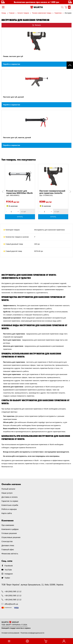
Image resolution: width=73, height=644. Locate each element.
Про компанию (8, 525)
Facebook (9, 566)
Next (69, 192)
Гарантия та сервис (10, 501)
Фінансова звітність (10, 554)
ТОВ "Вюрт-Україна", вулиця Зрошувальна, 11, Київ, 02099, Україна (32, 585)
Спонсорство (7, 541)
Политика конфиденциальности (32, 633)
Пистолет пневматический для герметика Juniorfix (53, 193)
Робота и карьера (9, 509)
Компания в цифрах (10, 529)
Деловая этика (8, 545)
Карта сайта (7, 513)
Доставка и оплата (9, 497)
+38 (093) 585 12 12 (13, 591)
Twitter (7, 578)
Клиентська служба (10, 505)
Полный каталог (8, 489)
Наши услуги (7, 493)
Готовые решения (9, 533)
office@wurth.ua (11, 604)
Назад (4, 13)
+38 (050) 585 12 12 (13, 595)
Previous (5, 192)
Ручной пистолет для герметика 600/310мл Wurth (20, 193)
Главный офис (8, 549)
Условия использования (10, 633)
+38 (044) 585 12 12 (13, 600)
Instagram (9, 574)
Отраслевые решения (11, 537)
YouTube (8, 570)
